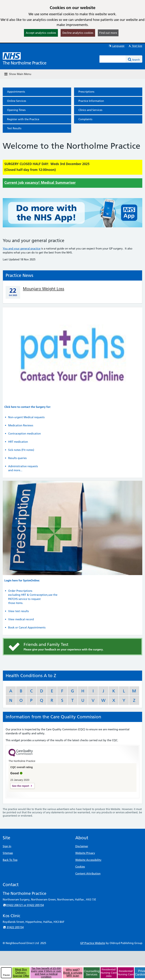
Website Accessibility (88, 860)
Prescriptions (86, 92)
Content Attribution (88, 874)
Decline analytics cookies (78, 33)
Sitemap (8, 853)
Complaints (85, 119)
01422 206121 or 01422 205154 (23, 905)
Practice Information (91, 101)
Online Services (17, 101)
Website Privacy (85, 853)
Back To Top (10, 860)
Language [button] (116, 46)
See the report (21, 786)
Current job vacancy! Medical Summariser (40, 182)
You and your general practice (22, 248)
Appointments (16, 92)
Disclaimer (82, 846)
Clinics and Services (90, 110)
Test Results (14, 128)
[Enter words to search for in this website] (113, 59)
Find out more (108, 33)
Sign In (7, 846)
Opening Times (16, 110)
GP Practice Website (93, 943)
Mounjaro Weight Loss (44, 289)
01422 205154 (13, 927)
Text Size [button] (135, 46)
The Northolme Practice (24, 63)
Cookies (80, 867)
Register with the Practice (23, 119)
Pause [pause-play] (6, 975)
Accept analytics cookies (41, 33)
